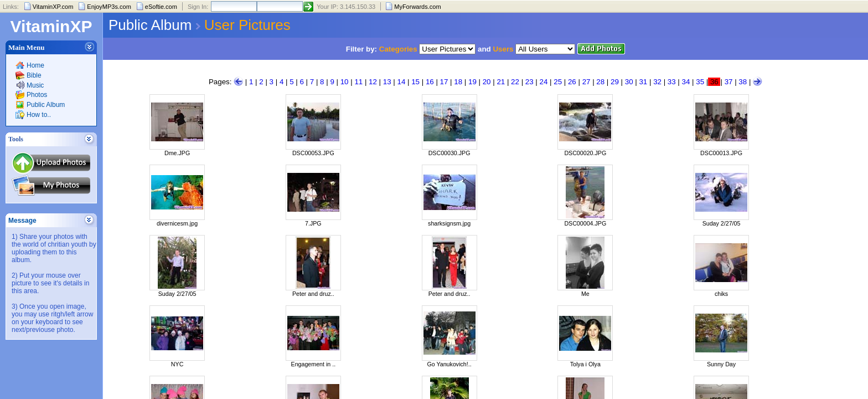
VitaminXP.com (53, 7)
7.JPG (313, 223)
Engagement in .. (314, 364)
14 (401, 82)
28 (600, 82)
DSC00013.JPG (721, 153)
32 (657, 82)
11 (358, 82)
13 (387, 82)
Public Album (46, 105)
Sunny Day (721, 364)
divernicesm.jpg (177, 223)
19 (472, 82)
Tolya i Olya (585, 364)
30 (629, 82)
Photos (37, 95)
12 (373, 82)
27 (587, 82)
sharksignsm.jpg (449, 223)
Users (503, 49)
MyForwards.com (417, 7)
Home (35, 65)
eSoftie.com (161, 7)
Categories (398, 49)
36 (714, 82)
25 (558, 82)
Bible (34, 75)
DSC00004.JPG (585, 223)
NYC (177, 364)
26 (572, 82)
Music (35, 85)
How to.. (39, 115)
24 (544, 82)
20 (487, 82)
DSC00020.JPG (585, 153)
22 (515, 82)
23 (529, 82)
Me (585, 294)
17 (444, 82)
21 (501, 82)
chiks (721, 294)
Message (22, 221)
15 (415, 82)
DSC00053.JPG (313, 153)
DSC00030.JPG (449, 153)
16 (430, 82)
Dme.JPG (177, 153)
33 (672, 82)
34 (686, 82)
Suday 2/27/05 (722, 223)
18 (458, 82)
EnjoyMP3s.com (109, 7)
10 (345, 82)
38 (743, 82)
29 (615, 82)
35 (700, 82)
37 (729, 82)
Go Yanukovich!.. (449, 364)
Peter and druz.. (313, 294)
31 (643, 82)
